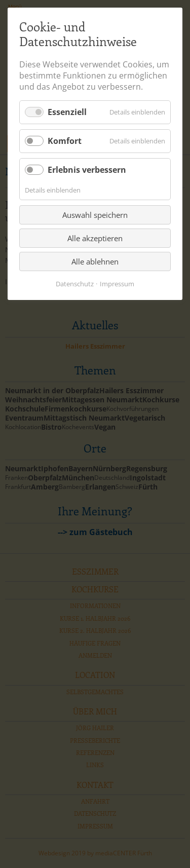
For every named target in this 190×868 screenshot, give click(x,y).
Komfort (65, 141)
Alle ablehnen (95, 261)
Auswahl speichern (95, 215)
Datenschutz (75, 284)
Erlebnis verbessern (87, 170)
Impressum (117, 284)
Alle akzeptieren (95, 238)
